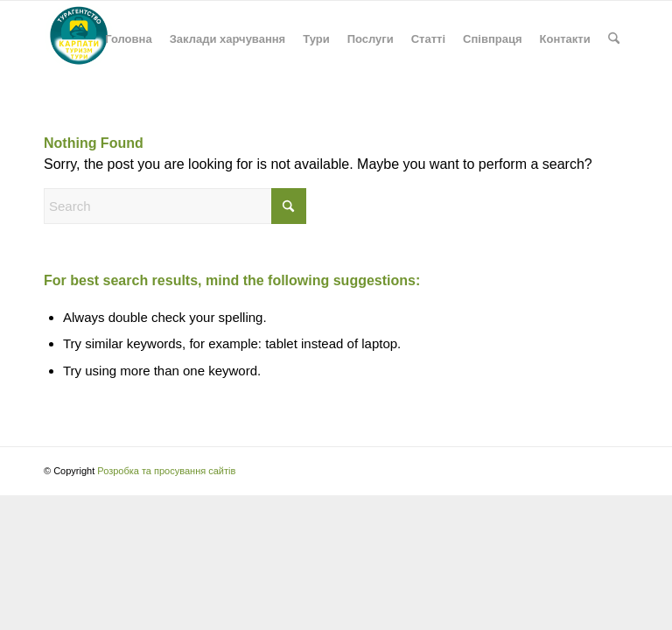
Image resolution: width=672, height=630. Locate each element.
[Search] (614, 39)
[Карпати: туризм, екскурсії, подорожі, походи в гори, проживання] (79, 39)
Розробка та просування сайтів (166, 471)
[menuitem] (128, 39)
